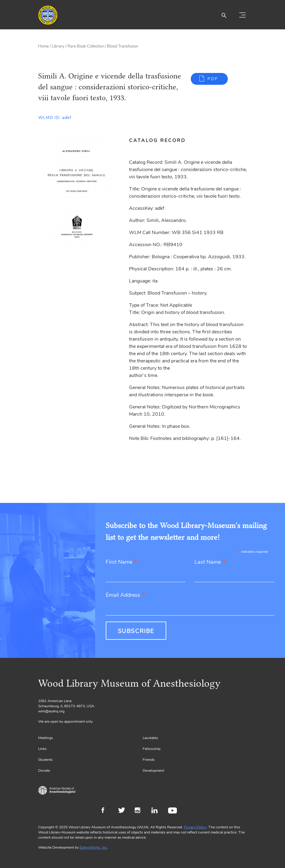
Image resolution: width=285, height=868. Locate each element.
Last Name (210, 562)
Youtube (173, 811)
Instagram (140, 811)
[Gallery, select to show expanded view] (77, 194)
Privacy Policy (195, 827)
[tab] (161, 140)
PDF (213, 79)
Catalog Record (157, 140)
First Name (122, 562)
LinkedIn (157, 811)
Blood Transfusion (123, 46)
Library (58, 46)
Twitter (123, 811)
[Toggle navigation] (243, 15)
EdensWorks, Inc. (94, 847)
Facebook (107, 811)
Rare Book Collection (86, 46)
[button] (224, 15)
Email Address (126, 595)
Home (43, 46)
